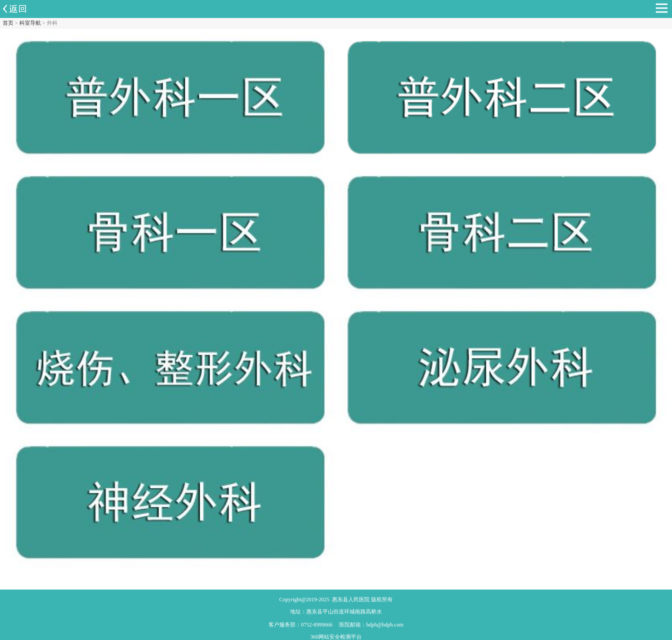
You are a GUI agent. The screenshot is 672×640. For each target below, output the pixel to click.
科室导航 (30, 23)
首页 (8, 23)
